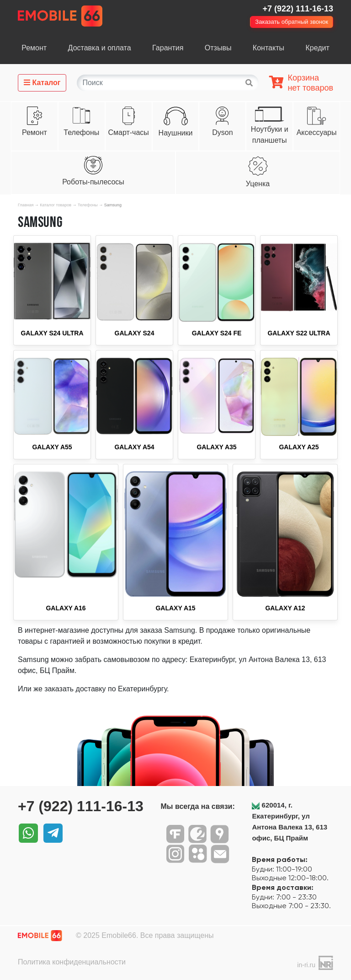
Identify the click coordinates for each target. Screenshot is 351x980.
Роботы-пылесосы (93, 182)
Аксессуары (317, 132)
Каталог (42, 83)
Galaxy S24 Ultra (52, 333)
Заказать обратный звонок (292, 22)
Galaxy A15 (175, 608)
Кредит (317, 48)
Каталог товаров (56, 205)
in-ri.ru (306, 965)
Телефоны (81, 132)
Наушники (176, 133)
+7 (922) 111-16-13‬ (298, 9)
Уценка (258, 184)
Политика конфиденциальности (72, 962)
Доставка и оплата (100, 48)
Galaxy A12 (285, 608)
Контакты (269, 48)
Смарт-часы (128, 132)
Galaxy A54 (134, 447)
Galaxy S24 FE (217, 333)
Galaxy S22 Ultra (299, 333)
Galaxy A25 (299, 447)
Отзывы (218, 48)
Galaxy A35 (216, 447)
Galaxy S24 (135, 333)
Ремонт (34, 48)
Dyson (222, 132)
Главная (26, 205)
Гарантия (168, 48)
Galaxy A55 (52, 447)
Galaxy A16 (66, 608)
